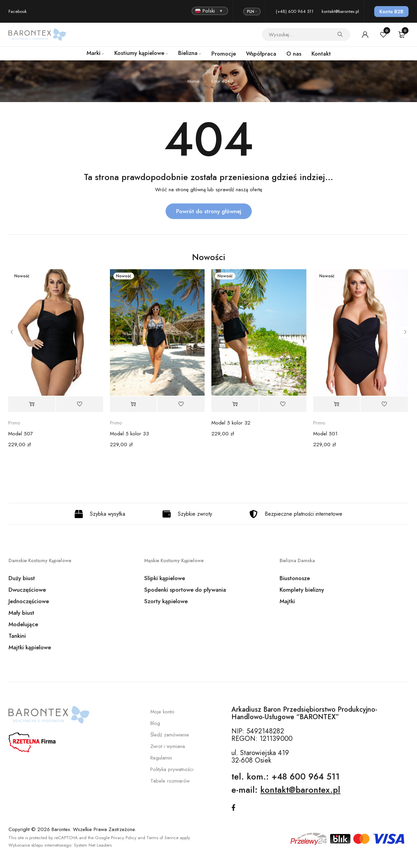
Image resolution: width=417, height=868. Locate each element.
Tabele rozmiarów (170, 781)
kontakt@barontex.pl (340, 11)
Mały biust (21, 613)
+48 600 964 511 (306, 776)
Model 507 (21, 434)
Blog (155, 723)
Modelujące (23, 624)
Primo (14, 423)
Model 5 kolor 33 (129, 434)
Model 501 (325, 434)
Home (193, 81)
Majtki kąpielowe (30, 647)
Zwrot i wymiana (168, 746)
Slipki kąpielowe (165, 578)
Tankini (17, 636)
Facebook (18, 11)
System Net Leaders (93, 844)
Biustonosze (295, 578)
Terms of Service (163, 837)
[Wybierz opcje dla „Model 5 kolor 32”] (235, 404)
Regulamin (161, 758)
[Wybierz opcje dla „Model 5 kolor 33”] (134, 404)
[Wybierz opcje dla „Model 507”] (32, 404)
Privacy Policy (124, 837)
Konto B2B (391, 12)
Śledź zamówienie (170, 735)
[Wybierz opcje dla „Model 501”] (337, 404)
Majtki (287, 601)
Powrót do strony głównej (209, 211)
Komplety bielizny (302, 590)
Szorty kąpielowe (166, 601)
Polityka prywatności (172, 769)
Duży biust (22, 578)
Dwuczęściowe (27, 590)
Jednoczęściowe (29, 601)
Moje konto (162, 712)
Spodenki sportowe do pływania (185, 590)
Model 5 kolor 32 (231, 423)
